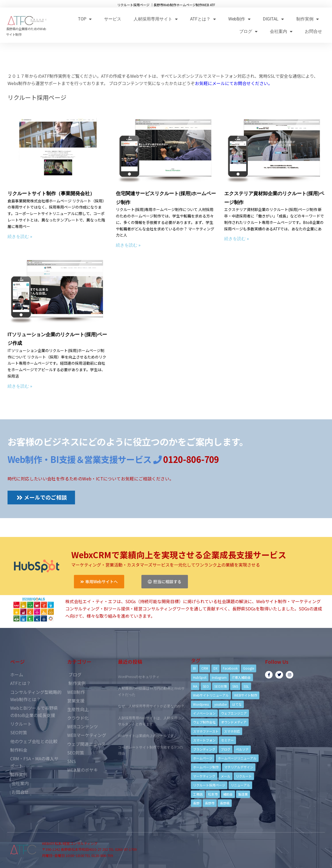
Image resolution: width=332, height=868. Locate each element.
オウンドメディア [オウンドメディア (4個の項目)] (234, 722)
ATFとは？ (203, 19)
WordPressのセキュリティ (139, 677)
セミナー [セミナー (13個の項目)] (227, 740)
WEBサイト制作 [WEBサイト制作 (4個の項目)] (246, 695)
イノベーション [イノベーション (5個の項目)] (204, 713)
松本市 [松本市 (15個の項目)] (213, 794)
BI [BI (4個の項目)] (194, 668)
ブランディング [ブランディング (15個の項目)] (204, 749)
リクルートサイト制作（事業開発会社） (51, 193)
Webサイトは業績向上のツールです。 (148, 736)
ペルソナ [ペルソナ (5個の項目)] (242, 749)
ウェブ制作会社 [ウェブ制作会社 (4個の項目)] (204, 722)
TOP (85, 19)
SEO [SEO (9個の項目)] (206, 686)
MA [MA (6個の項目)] (195, 686)
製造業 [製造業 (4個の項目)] (243, 794)
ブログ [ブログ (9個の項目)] (226, 749)
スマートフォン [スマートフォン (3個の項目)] (204, 740)
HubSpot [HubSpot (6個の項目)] (200, 677)
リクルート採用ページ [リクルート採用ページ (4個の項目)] (209, 785)
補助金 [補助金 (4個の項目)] (228, 794)
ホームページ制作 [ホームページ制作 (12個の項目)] (206, 767)
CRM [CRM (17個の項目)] (205, 668)
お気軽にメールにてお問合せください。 (234, 83)
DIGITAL (273, 19)
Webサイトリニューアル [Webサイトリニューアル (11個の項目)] (211, 695)
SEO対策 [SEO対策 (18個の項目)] (221, 686)
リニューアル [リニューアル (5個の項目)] (240, 785)
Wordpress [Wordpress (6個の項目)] (201, 704)
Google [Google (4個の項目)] (249, 668)
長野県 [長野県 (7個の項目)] (225, 803)
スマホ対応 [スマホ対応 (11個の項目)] (232, 731)
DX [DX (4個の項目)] (215, 668)
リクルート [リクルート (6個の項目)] (244, 776)
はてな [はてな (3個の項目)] (237, 704)
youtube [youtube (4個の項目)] (220, 704)
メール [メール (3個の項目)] (226, 776)
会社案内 (281, 31)
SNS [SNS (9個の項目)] (235, 686)
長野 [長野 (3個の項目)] (196, 803)
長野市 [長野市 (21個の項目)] (210, 803)
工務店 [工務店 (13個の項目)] (198, 794)
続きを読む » (20, 236)
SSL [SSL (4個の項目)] (246, 686)
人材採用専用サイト (156, 19)
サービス (113, 19)
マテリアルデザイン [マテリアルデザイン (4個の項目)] (239, 767)
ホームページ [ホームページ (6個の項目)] (203, 758)
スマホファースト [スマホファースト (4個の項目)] (206, 731)
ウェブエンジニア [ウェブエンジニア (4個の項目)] (234, 713)
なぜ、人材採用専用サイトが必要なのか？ (151, 706)
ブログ (248, 31)
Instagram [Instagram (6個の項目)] (219, 677)
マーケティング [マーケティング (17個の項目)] (204, 776)
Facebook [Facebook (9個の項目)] (230, 668)
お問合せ (313, 31)
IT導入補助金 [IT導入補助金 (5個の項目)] (241, 677)
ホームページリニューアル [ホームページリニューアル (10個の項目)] (237, 758)
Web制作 (239, 19)
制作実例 (308, 19)
